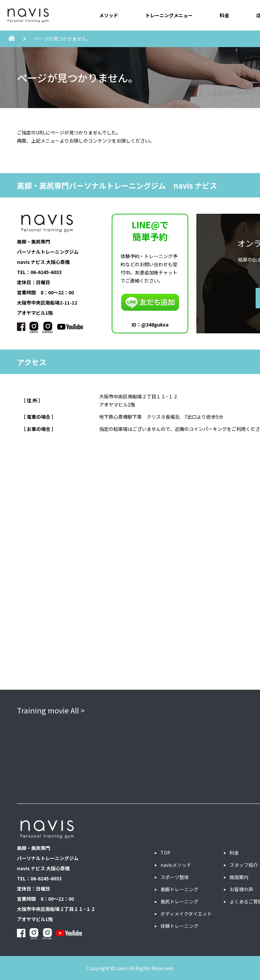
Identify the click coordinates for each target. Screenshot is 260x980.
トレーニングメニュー (169, 15)
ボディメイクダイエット (186, 913)
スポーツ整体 (175, 877)
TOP (165, 852)
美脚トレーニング (179, 889)
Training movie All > (51, 710)
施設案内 (239, 877)
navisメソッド (176, 864)
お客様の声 (241, 889)
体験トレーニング (179, 925)
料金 (224, 15)
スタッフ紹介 (244, 864)
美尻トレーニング (179, 901)
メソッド (109, 15)
